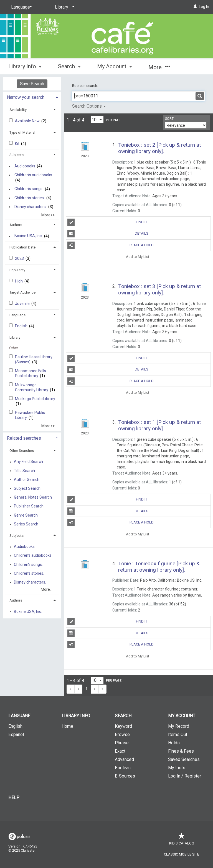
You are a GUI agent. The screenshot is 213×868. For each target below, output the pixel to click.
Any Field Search (28, 462)
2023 (20, 258)
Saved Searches (184, 759)
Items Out (178, 734)
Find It (107, 222)
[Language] (21, 7)
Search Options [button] (89, 106)
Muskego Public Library (35, 399)
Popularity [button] (17, 270)
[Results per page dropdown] (97, 120)
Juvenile (23, 304)
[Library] (64, 7)
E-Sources (125, 776)
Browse (122, 734)
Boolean (123, 768)
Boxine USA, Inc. (28, 236)
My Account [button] (114, 66)
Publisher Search (29, 506)
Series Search (26, 524)
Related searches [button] (24, 438)
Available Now (28, 121)
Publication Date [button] (22, 247)
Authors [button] (16, 225)
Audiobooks (25, 166)
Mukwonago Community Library (32, 387)
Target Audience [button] (22, 292)
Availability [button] (18, 110)
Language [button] (17, 315)
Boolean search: (85, 86)
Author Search (27, 480)
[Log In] (195, 7)
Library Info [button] (25, 66)
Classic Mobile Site (182, 854)
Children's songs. (29, 189)
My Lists (177, 768)
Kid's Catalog (182, 840)
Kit (18, 144)
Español (16, 734)
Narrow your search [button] (26, 97)
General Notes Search (33, 498)
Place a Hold (111, 245)
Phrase (122, 743)
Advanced (124, 759)
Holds (174, 743)
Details (108, 234)
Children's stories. (30, 198)
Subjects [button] (17, 155)
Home (67, 726)
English (22, 326)
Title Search (24, 471)
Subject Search (27, 488)
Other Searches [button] (22, 451)
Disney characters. (31, 207)
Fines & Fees (181, 751)
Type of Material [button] (22, 132)
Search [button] (69, 66)
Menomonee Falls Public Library (31, 373)
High (19, 281)
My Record (179, 726)
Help (14, 798)
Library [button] (15, 337)
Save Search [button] (32, 84)
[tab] (32, 97)
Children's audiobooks (33, 175)
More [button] (159, 67)
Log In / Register (185, 776)
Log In (204, 7)
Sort (169, 119)
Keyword (123, 726)
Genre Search (26, 515)
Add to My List (138, 257)
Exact (120, 751)
